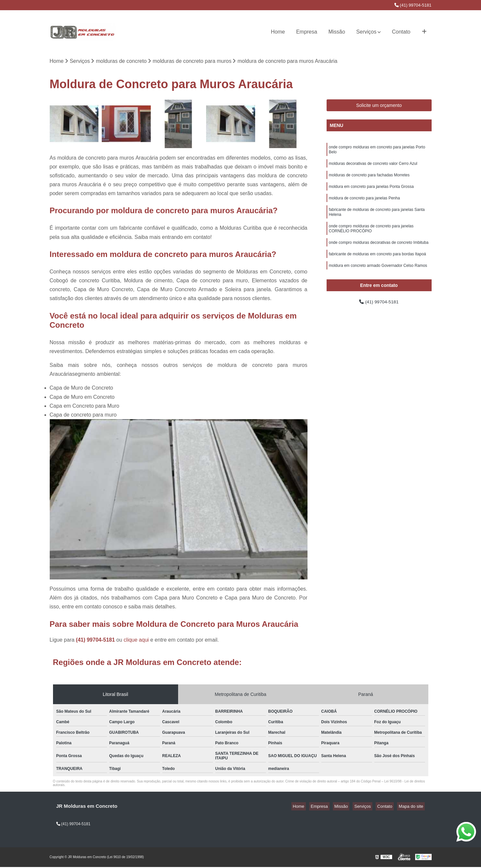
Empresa (307, 32)
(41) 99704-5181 (413, 5)
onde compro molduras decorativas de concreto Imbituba (379, 254)
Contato (401, 32)
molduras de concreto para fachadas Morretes (369, 180)
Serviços (366, 32)
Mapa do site (413, 807)
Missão (337, 32)
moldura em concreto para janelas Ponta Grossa (371, 192)
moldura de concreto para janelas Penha (364, 205)
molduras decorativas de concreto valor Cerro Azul (373, 167)
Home (278, 32)
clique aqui (136, 640)
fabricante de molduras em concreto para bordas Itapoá (378, 267)
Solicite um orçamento (379, 106)
